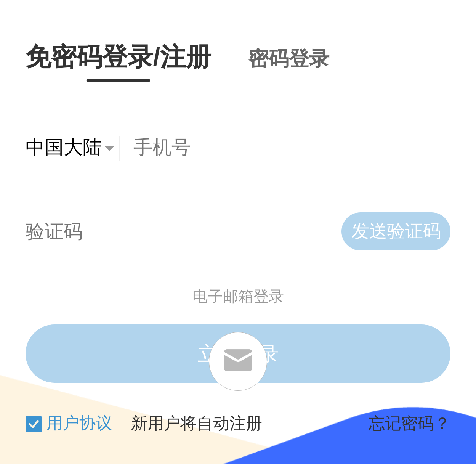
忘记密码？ (409, 423)
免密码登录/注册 (119, 57)
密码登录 (289, 59)
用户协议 (79, 423)
